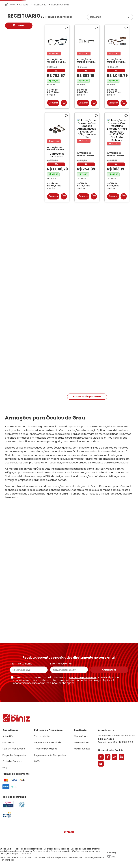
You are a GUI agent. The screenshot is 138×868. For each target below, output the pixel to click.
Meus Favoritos (119, 26)
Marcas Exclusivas (130, 36)
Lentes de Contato (58, 36)
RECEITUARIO (40, 44)
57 (10, 152)
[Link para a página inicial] (10, 44)
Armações (15, 36)
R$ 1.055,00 (25, 111)
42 (10, 137)
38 (10, 144)
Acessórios (84, 36)
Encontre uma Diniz (64, 26)
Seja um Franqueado (15, 2)
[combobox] (40, 26)
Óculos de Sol (35, 36)
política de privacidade (83, 678)
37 (10, 148)
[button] (121, 16)
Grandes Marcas (105, 36)
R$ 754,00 (12, 109)
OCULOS (24, 44)
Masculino (15, 80)
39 (10, 129)
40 (10, 141)
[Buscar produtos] (41, 26)
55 (10, 133)
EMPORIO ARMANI (60, 44)
